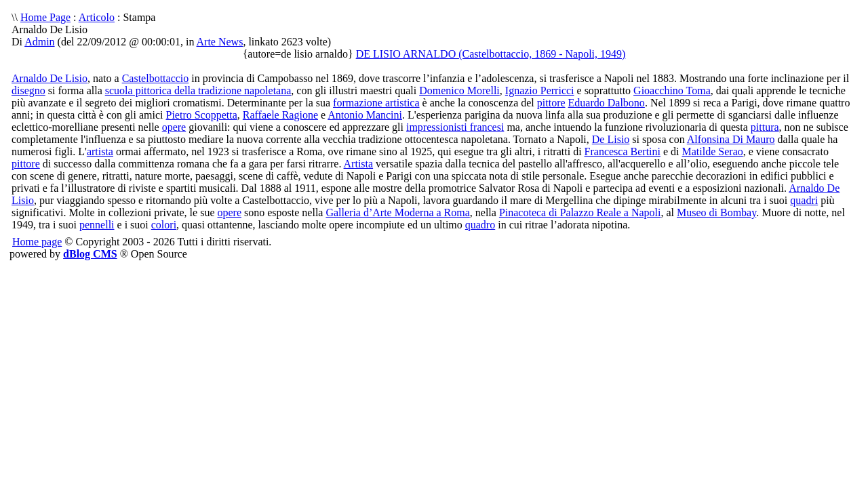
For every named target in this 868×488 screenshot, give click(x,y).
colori (164, 225)
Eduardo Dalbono (607, 103)
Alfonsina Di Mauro (731, 139)
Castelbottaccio (156, 78)
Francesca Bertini (623, 151)
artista (100, 151)
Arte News (220, 42)
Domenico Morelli (459, 90)
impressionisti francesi (455, 127)
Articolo (97, 17)
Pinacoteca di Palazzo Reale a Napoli (580, 212)
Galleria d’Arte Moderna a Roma (397, 212)
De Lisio (611, 139)
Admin (39, 42)
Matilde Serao (713, 151)
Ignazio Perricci (540, 90)
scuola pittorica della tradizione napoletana (198, 90)
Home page (37, 242)
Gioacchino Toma (672, 90)
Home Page (45, 17)
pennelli (97, 225)
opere (174, 127)
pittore (551, 103)
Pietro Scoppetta (201, 115)
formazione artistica (376, 103)
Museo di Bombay (716, 212)
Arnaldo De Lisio (50, 78)
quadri (804, 200)
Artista (359, 164)
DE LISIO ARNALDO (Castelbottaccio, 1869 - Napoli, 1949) (491, 54)
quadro (480, 225)
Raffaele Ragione (280, 115)
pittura (765, 127)
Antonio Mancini (365, 115)
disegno (28, 90)
